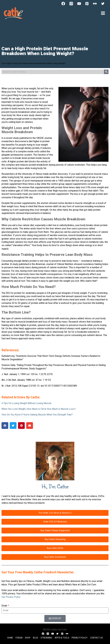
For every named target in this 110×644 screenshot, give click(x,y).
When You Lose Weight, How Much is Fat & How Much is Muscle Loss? (39, 409)
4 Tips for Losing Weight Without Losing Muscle (26, 403)
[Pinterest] (87, 4)
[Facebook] (63, 4)
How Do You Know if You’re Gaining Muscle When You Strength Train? (37, 415)
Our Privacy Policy (11, 597)
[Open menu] (103, 13)
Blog (36, 638)
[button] (5, 426)
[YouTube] (79, 4)
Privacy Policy (80, 638)
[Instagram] (71, 4)
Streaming (46, 638)
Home (10, 638)
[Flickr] (95, 4)
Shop (28, 638)
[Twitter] (103, 4)
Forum (19, 638)
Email (5, 606)
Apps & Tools (62, 638)
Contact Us (96, 638)
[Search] (106, 72)
